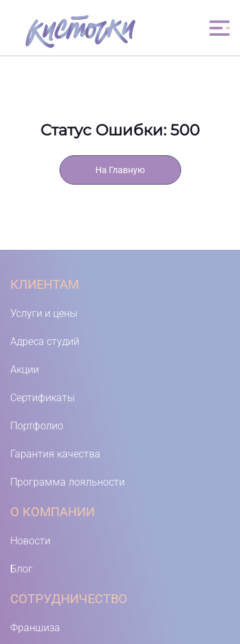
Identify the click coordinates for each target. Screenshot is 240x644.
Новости (30, 541)
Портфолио (37, 426)
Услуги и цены (44, 313)
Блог (21, 569)
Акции (25, 370)
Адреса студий (45, 341)
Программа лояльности (68, 482)
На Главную (120, 170)
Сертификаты (43, 398)
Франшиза (35, 628)
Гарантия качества (55, 454)
